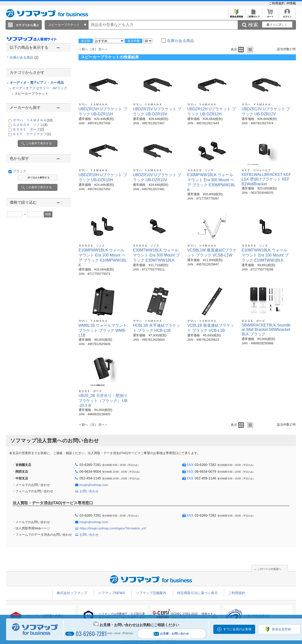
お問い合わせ (89, 491)
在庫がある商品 (24, 57)
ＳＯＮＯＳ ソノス (30, 125)
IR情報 (291, 3)
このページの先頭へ (269, 569)
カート (270, 15)
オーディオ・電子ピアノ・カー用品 (37, 83)
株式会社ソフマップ (72, 593)
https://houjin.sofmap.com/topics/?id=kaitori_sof (113, 528)
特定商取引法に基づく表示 (197, 593)
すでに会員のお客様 (237, 629)
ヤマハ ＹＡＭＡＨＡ (33, 120)
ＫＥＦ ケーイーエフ (32, 134)
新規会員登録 (236, 15)
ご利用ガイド (253, 15)
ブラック (20, 171)
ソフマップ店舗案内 (151, 593)
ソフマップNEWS (112, 593)
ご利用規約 (277, 3)
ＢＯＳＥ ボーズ (28, 129)
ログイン (287, 15)
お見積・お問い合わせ (171, 634)
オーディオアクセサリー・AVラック (40, 88)
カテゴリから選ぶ (27, 25)
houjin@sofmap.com (94, 485)
